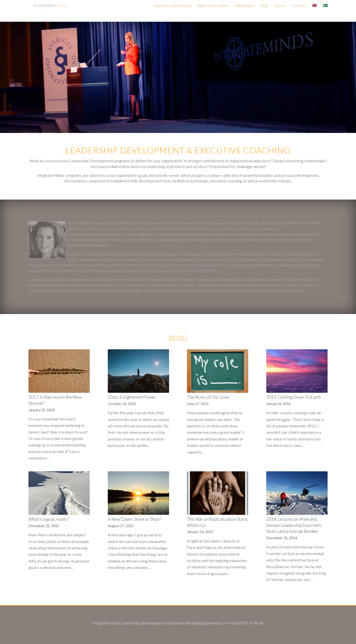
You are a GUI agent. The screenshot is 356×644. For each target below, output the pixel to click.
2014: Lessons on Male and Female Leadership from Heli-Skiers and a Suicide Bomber (294, 525)
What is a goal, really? (49, 519)
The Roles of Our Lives (208, 397)
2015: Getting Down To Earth (294, 397)
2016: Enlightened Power (132, 397)
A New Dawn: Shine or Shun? (134, 519)
